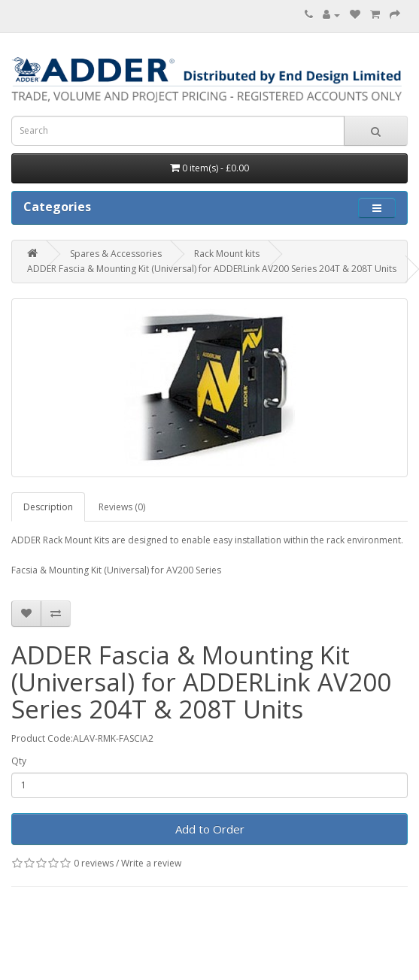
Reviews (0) (122, 507)
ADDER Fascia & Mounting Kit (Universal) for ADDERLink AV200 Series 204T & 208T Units (212, 269)
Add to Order (210, 829)
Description (48, 507)
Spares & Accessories (116, 254)
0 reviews (94, 863)
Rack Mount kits (227, 254)
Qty (19, 761)
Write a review (151, 863)
